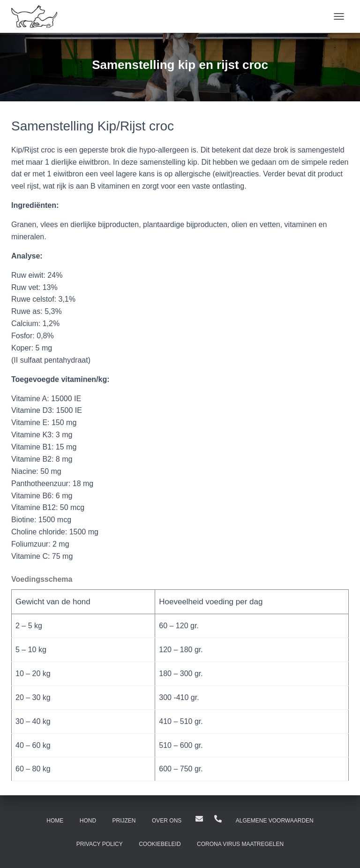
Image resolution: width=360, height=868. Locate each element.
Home (55, 821)
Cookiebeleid (160, 844)
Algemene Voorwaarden (275, 821)
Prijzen (124, 821)
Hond (88, 821)
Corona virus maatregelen (240, 844)
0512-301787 (218, 819)
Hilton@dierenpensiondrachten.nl (199, 819)
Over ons (167, 821)
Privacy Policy (100, 844)
